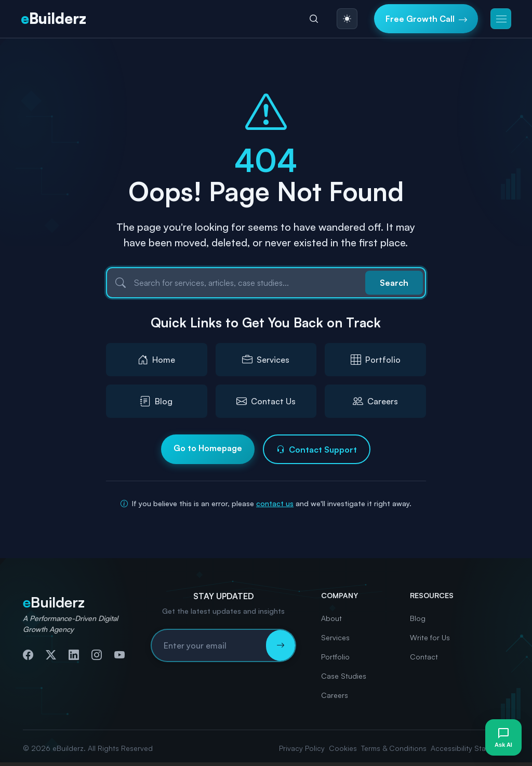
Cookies (343, 748)
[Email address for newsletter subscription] (209, 645)
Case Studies (344, 676)
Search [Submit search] (394, 283)
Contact (424, 657)
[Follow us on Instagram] (97, 655)
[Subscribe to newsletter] (281, 645)
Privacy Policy (302, 748)
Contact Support (317, 450)
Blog (418, 618)
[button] (501, 19)
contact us (275, 503)
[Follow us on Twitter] (51, 655)
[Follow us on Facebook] (28, 655)
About (331, 618)
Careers (335, 695)
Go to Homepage (208, 448)
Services (335, 637)
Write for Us (430, 637)
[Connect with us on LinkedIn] (74, 655)
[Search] (314, 19)
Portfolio (335, 657)
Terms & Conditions (394, 748)
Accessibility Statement (470, 748)
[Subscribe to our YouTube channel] (119, 655)
